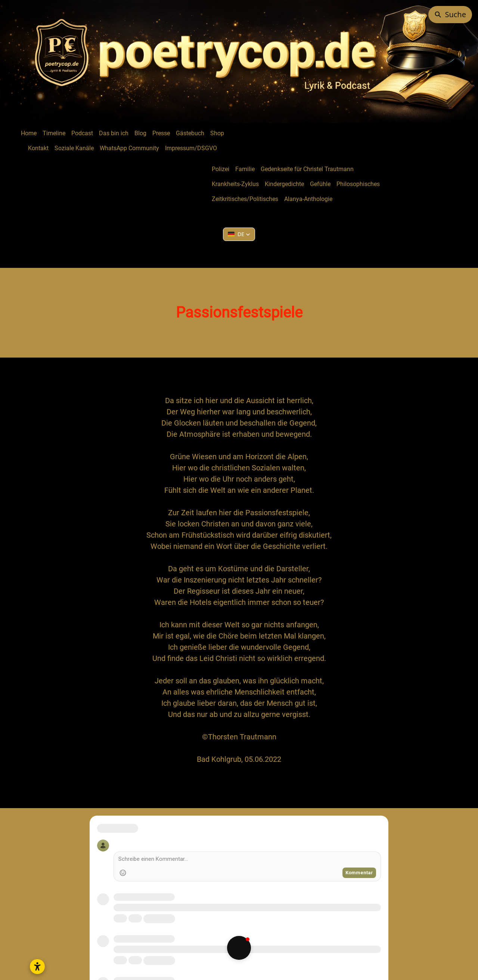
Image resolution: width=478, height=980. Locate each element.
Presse (161, 133)
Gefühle (320, 184)
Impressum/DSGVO (191, 148)
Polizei (221, 169)
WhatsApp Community (129, 148)
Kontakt (38, 148)
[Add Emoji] (123, 873)
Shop (217, 133)
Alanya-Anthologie (308, 199)
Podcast (82, 133)
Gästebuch (190, 133)
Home (29, 133)
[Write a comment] (247, 860)
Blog (140, 133)
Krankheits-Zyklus (235, 184)
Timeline (54, 133)
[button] (239, 234)
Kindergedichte (284, 184)
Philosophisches (358, 184)
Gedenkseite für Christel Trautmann (307, 169)
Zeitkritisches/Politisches (245, 199)
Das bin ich (114, 133)
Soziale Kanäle (74, 148)
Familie (245, 169)
